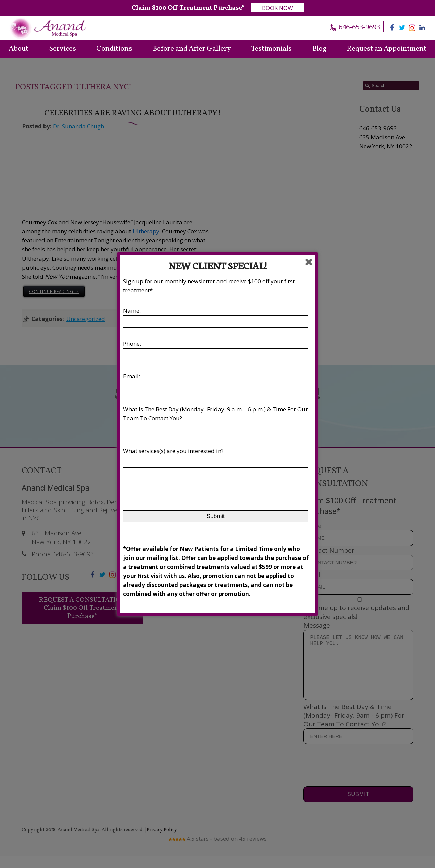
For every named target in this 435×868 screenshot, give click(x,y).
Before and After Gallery (192, 49)
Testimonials (272, 49)
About (19, 49)
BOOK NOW (278, 8)
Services (62, 49)
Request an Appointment (386, 49)
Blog (319, 49)
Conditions (114, 49)
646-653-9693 (359, 27)
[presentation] (174, 492)
